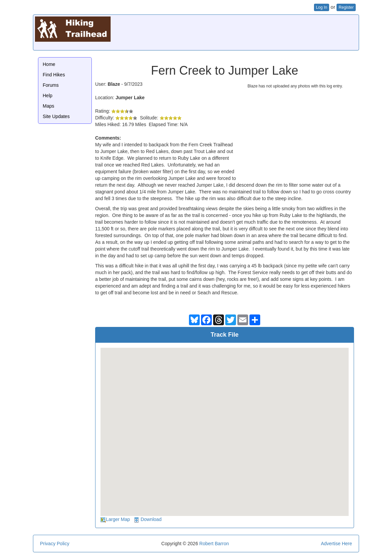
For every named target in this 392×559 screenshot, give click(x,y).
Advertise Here (336, 544)
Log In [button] (322, 7)
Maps (48, 106)
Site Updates (56, 116)
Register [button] (346, 7)
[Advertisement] (235, 32)
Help (48, 96)
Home (49, 64)
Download (151, 519)
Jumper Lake (130, 98)
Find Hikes (54, 75)
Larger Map (118, 519)
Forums (51, 85)
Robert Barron (214, 544)
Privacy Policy (55, 544)
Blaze (114, 84)
